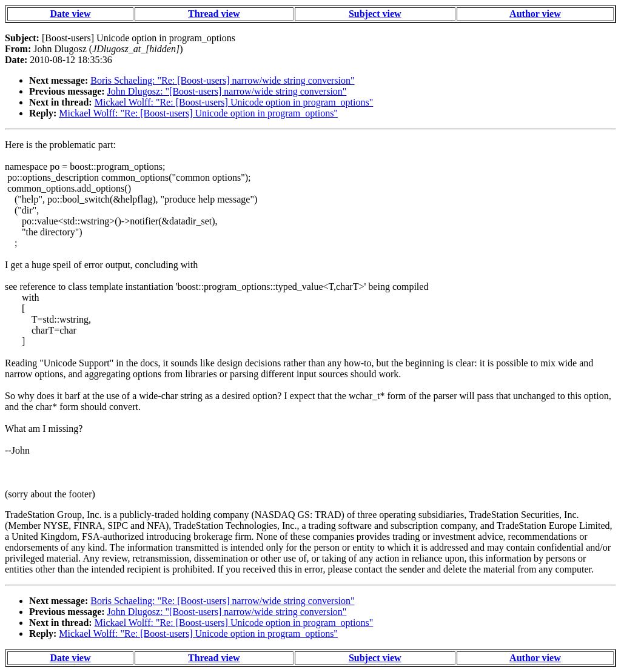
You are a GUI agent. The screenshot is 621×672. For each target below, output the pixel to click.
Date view (70, 14)
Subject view (375, 14)
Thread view (214, 14)
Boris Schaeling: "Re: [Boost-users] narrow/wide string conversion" (222, 80)
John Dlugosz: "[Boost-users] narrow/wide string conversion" (227, 91)
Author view (535, 14)
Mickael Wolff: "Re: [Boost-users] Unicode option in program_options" (234, 102)
